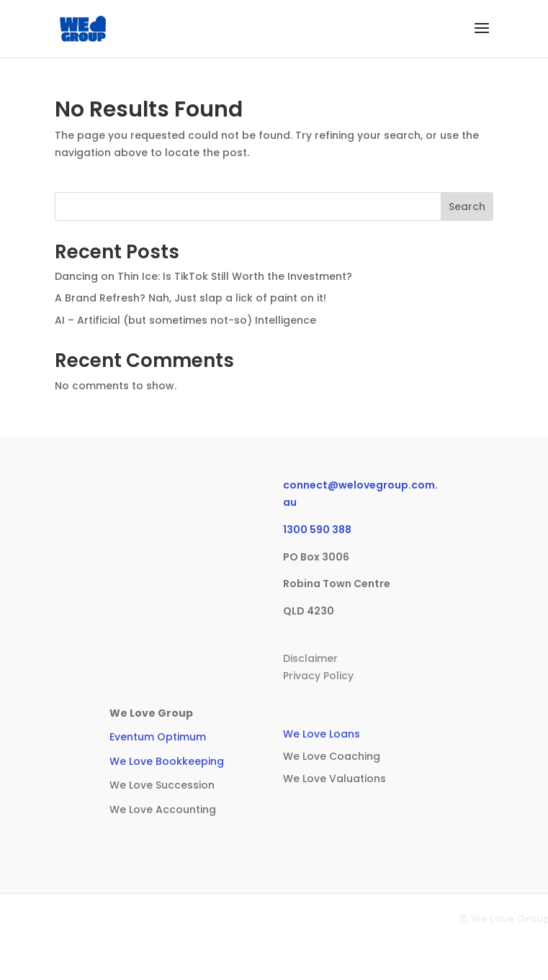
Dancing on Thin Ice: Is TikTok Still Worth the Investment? (203, 276)
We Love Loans (322, 734)
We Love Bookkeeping (167, 761)
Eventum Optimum (158, 737)
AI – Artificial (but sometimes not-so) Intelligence (185, 320)
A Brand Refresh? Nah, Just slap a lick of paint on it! (190, 298)
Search (467, 207)
